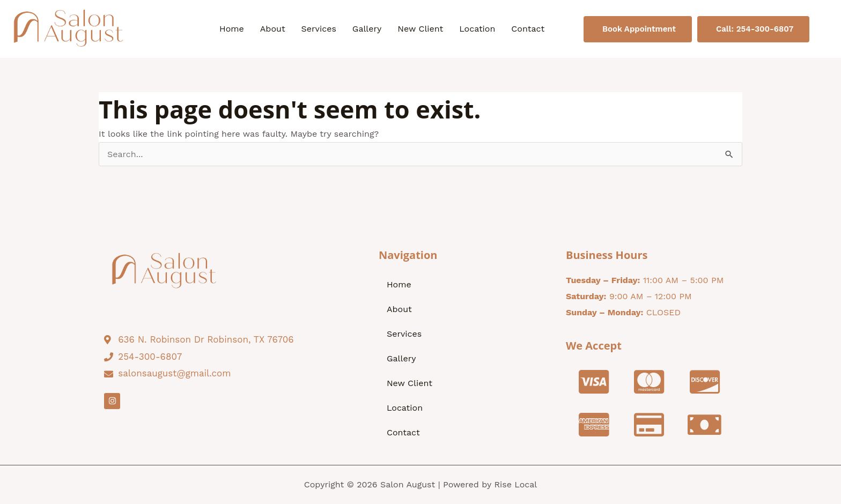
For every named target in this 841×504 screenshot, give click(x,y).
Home (232, 29)
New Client (420, 29)
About (273, 29)
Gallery (367, 29)
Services (319, 29)
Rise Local (515, 484)
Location (477, 29)
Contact (528, 29)
